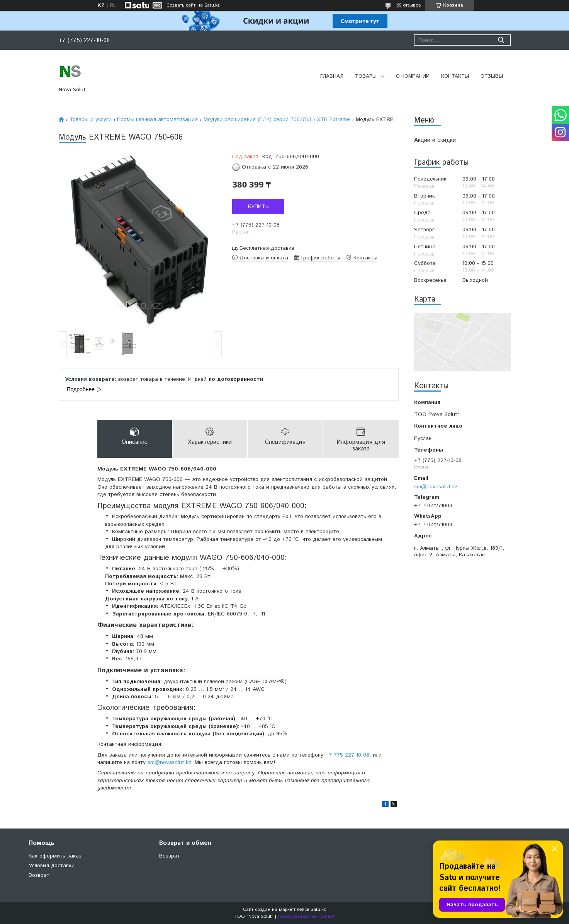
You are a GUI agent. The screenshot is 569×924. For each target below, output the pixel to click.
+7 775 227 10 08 (347, 755)
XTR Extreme (333, 119)
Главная (332, 76)
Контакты (455, 76)
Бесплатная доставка (267, 248)
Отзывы (492, 76)
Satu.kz (318, 910)
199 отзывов (408, 5)
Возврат (39, 875)
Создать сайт (181, 5)
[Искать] (501, 40)
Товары (366, 76)
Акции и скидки (435, 140)
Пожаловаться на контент (306, 916)
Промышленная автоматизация (157, 119)
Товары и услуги (91, 119)
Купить (258, 206)
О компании (413, 76)
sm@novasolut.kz (436, 487)
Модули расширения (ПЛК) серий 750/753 (257, 119)
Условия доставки (52, 866)
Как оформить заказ (55, 856)
